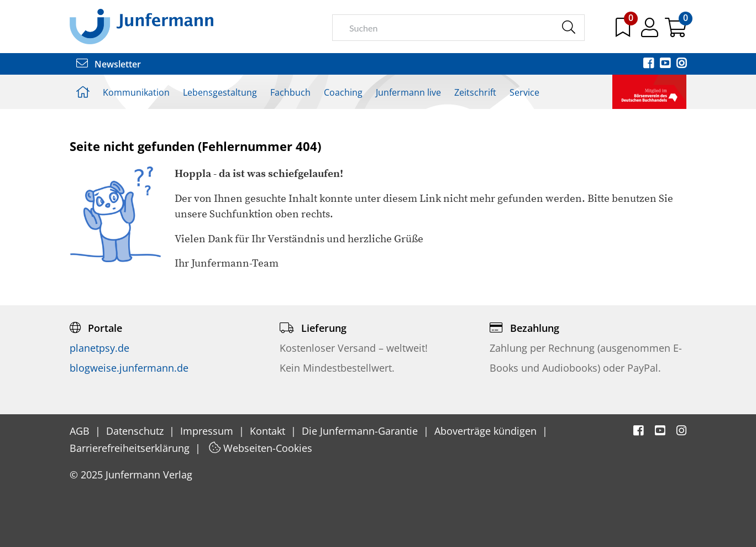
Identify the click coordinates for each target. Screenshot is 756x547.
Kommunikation (136, 92)
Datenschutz (136, 431)
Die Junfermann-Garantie (361, 431)
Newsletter (109, 64)
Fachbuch (290, 92)
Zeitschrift (475, 92)
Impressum (208, 431)
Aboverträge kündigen (487, 431)
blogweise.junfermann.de (129, 368)
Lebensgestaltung (220, 92)
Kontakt (269, 431)
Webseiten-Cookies (261, 448)
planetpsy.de (99, 348)
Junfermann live (408, 92)
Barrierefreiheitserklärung (131, 448)
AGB (81, 431)
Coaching (343, 92)
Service (524, 92)
